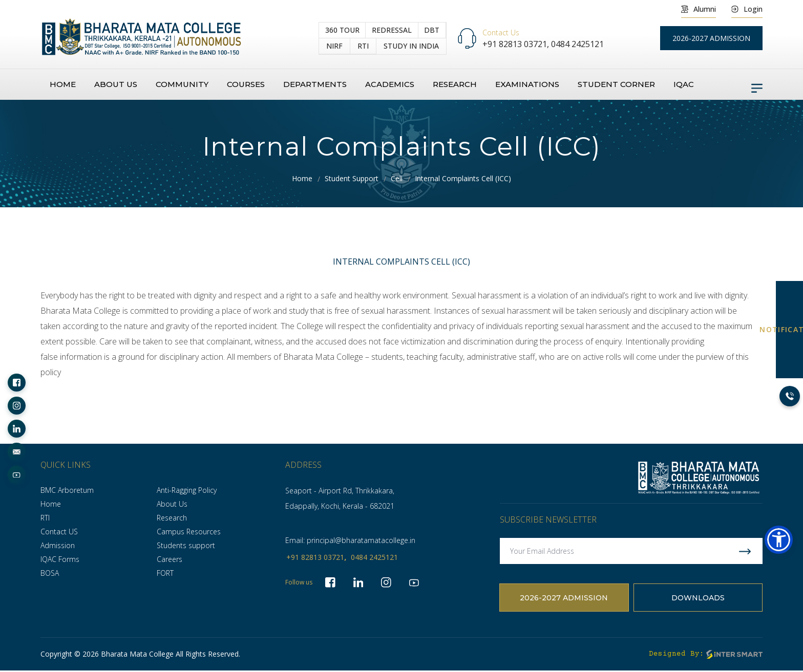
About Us (172, 504)
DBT (432, 30)
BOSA (50, 573)
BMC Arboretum (67, 490)
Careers (170, 559)
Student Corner (616, 85)
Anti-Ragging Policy (187, 490)
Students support (186, 545)
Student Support (352, 178)
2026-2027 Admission (564, 599)
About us (116, 85)
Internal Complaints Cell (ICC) (463, 178)
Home (63, 85)
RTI (363, 46)
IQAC (684, 85)
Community (182, 85)
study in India (411, 46)
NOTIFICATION (789, 329)
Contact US (59, 532)
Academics (390, 85)
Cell (397, 178)
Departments (315, 85)
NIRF (334, 46)
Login (747, 9)
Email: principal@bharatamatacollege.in (350, 540)
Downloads (698, 599)
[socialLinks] (17, 383)
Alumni (699, 9)
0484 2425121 (577, 44)
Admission (58, 545)
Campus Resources (189, 532)
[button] (779, 540)
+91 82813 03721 (315, 557)
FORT (165, 573)
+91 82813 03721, (517, 44)
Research (455, 85)
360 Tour (342, 30)
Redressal (392, 30)
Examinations (527, 85)
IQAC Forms (60, 559)
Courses (246, 85)
